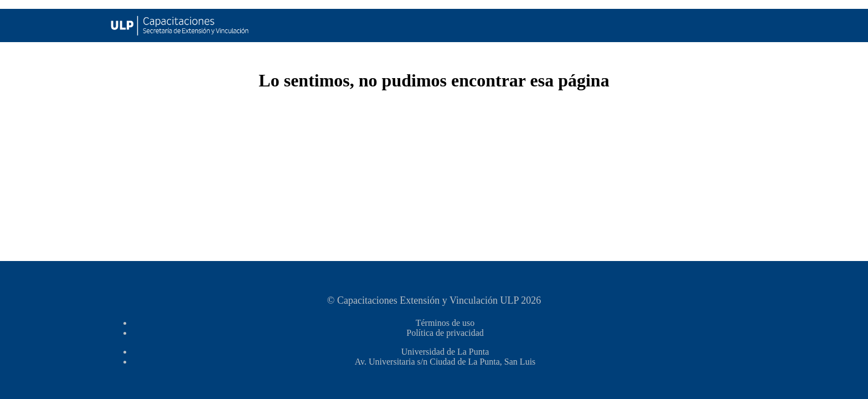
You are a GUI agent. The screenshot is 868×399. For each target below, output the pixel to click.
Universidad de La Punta (445, 352)
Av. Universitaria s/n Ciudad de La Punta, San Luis (445, 362)
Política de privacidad (445, 333)
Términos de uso (445, 323)
